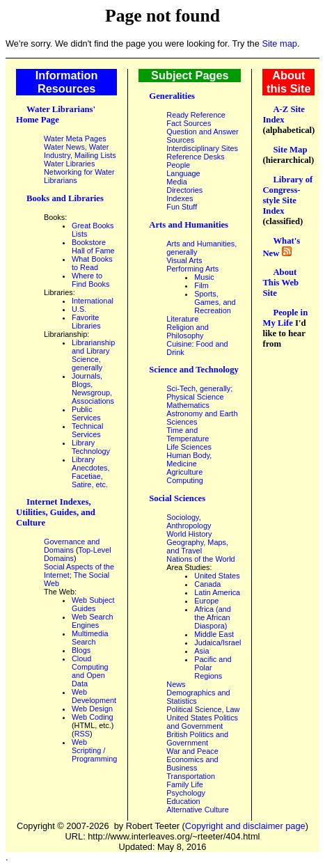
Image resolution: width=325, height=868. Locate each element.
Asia (201, 651)
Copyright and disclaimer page (245, 826)
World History (189, 534)
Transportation (191, 776)
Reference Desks (195, 157)
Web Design (92, 709)
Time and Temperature (188, 434)
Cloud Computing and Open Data (90, 671)
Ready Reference (196, 115)
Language (183, 173)
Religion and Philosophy (187, 331)
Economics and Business (192, 764)
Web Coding (93, 717)
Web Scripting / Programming (94, 750)
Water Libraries (69, 164)
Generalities (172, 96)
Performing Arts (192, 269)
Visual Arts (184, 260)
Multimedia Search (90, 638)
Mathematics (188, 405)
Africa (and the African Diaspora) (213, 617)
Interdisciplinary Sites (202, 148)
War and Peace (192, 751)
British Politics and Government (197, 739)
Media (177, 182)
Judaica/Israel (217, 642)
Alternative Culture (197, 810)
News (176, 684)
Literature (182, 319)
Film (201, 285)
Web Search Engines (93, 621)
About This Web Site (280, 283)
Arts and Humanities (189, 225)
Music (204, 277)
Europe (206, 601)
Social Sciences (177, 498)
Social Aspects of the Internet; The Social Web (79, 575)
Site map (279, 44)
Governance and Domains (72, 546)
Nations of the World (200, 559)
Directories (184, 190)
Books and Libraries (65, 198)
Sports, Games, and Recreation (215, 302)
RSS (82, 734)
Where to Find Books (90, 280)
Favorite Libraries (86, 322)
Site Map (290, 150)
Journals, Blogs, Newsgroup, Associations (93, 388)
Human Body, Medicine (189, 459)
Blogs (81, 650)
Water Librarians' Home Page (56, 115)
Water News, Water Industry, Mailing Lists (80, 151)
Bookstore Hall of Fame (93, 246)
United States (217, 576)
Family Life (185, 784)
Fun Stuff (182, 207)
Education (183, 801)
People (178, 165)
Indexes (180, 198)
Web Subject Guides (93, 604)
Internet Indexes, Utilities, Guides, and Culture (56, 512)
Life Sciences (189, 447)
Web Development (94, 696)
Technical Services (87, 430)
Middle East (214, 634)
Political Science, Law (203, 709)
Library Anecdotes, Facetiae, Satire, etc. (90, 472)
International (93, 301)
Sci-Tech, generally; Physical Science (199, 393)
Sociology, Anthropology (189, 521)
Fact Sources (189, 123)
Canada (207, 584)
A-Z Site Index (284, 115)
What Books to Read (92, 263)
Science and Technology (194, 370)
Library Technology (91, 447)
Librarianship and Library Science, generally (93, 355)
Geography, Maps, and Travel (197, 546)
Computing (185, 480)
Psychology (186, 793)
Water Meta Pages (75, 139)
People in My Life (285, 318)
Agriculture (184, 472)
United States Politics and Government (202, 722)
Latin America (217, 592)
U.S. (79, 309)
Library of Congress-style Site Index (287, 195)
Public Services (86, 413)
